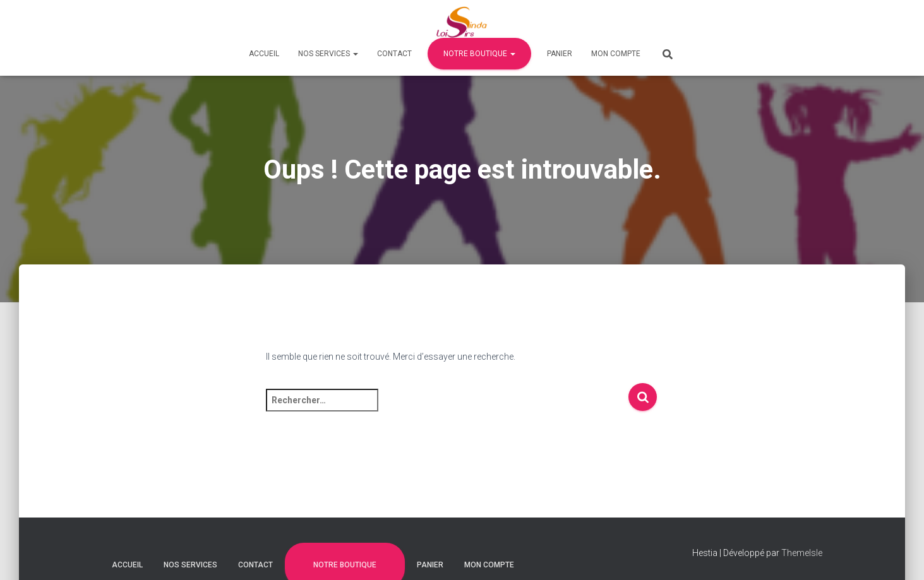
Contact (394, 54)
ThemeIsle (802, 553)
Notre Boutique (479, 54)
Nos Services (328, 54)
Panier (560, 54)
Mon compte (616, 54)
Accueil (264, 54)
